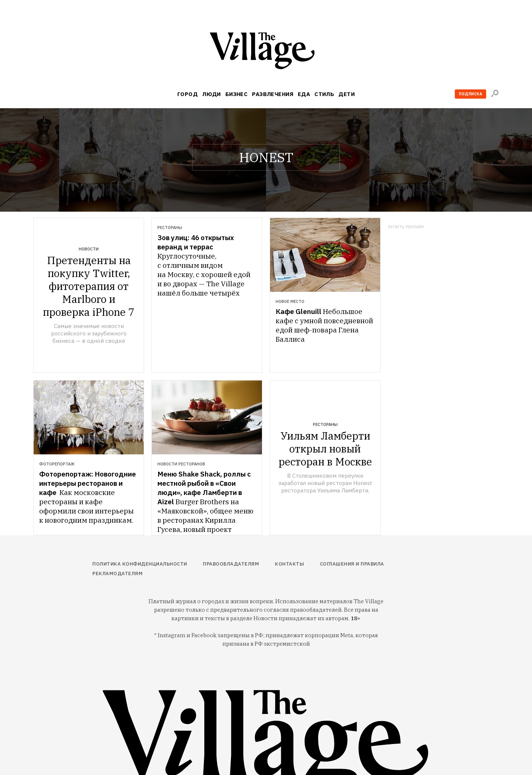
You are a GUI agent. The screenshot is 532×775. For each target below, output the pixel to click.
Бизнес (237, 94)
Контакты (289, 564)
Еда (304, 94)
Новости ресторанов (181, 464)
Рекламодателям (117, 573)
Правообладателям (231, 564)
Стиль (324, 94)
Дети (347, 94)
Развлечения (273, 94)
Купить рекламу (406, 227)
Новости (89, 249)
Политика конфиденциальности (140, 564)
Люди (212, 94)
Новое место (290, 301)
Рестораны (170, 228)
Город (187, 94)
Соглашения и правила (352, 564)
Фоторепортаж (57, 464)
